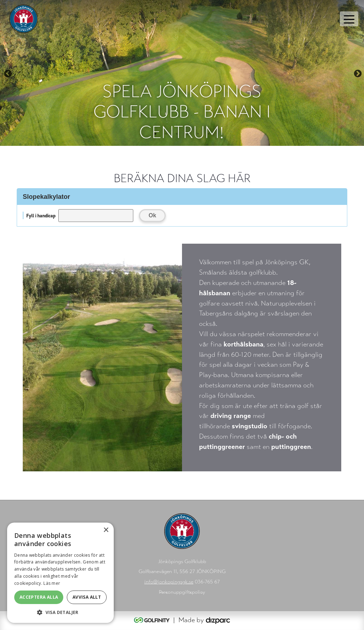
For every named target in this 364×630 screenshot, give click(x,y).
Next (357, 73)
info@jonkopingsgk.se (169, 582)
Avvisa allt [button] (87, 597)
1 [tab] (155, 134)
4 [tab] (187, 134)
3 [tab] (177, 134)
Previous (7, 73)
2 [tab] (166, 134)
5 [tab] (198, 134)
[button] (60, 612)
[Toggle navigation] (349, 19)
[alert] (60, 573)
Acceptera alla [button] (39, 597)
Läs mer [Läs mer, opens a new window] (52, 583)
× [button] (106, 530)
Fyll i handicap (41, 215)
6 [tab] (209, 134)
